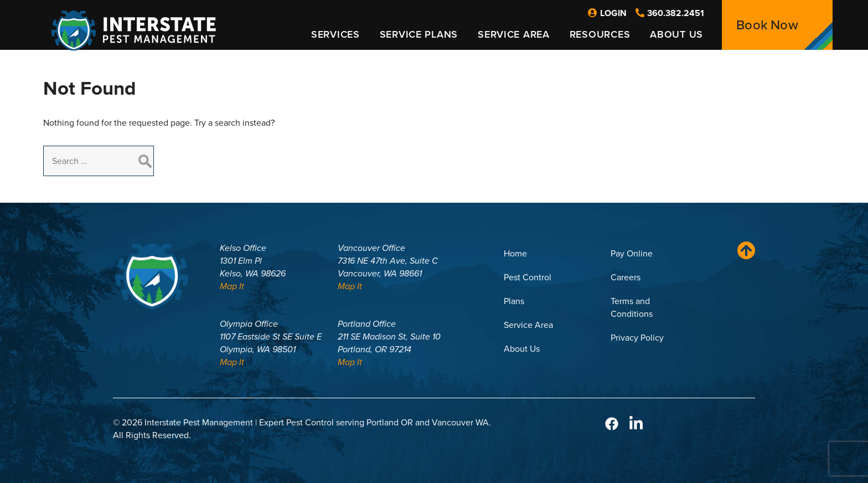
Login (607, 13)
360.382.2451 (670, 13)
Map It (232, 286)
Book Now (767, 25)
